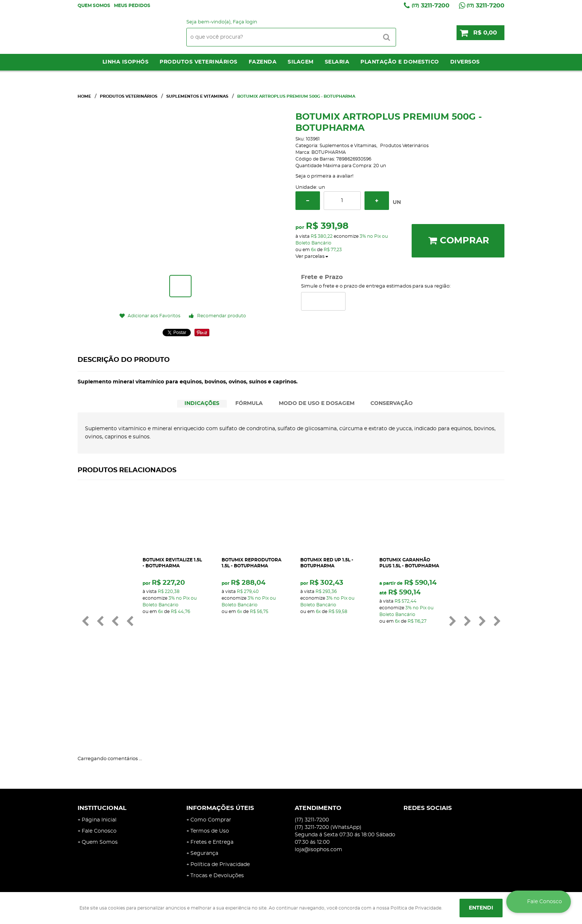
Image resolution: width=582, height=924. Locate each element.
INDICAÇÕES (202, 403)
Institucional (102, 723)
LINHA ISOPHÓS (126, 62)
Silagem (301, 62)
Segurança (204, 768)
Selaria (337, 62)
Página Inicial (99, 735)
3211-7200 (431, 6)
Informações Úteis (220, 723)
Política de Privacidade (220, 779)
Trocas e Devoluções (217, 790)
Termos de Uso (210, 746)
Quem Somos (94, 6)
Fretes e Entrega (212, 757)
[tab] (202, 404)
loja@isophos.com (318, 764)
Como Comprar (211, 735)
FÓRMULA (249, 403)
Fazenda (263, 62)
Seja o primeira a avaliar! (324, 176)
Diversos (465, 62)
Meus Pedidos (132, 6)
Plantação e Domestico (400, 62)
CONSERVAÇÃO (392, 403)
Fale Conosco (99, 746)
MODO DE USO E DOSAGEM (317, 403)
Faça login (245, 22)
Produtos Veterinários (199, 62)
